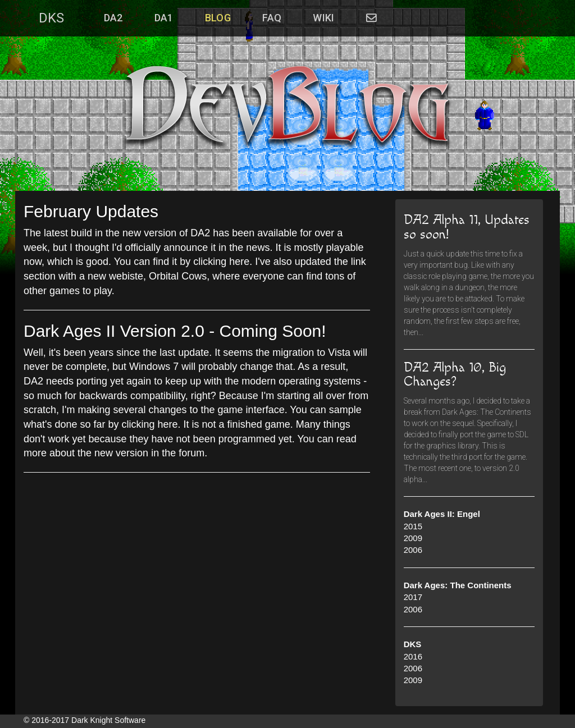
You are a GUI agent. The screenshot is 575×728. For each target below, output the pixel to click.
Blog (218, 18)
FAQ (272, 18)
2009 (413, 538)
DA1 (164, 18)
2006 (413, 550)
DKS (51, 18)
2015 (413, 526)
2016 (413, 656)
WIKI (323, 18)
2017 (413, 597)
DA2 (113, 18)
